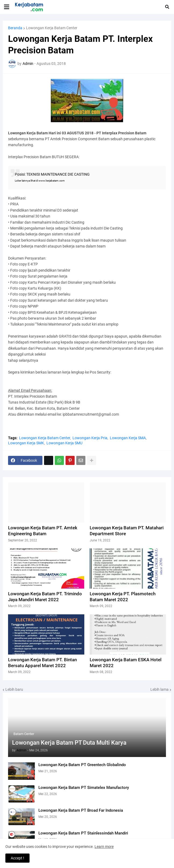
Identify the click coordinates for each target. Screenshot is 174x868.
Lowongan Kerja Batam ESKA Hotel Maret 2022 (126, 663)
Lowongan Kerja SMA (128, 438)
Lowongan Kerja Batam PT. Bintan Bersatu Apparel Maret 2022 (42, 663)
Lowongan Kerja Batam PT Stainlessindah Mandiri (83, 833)
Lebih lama (160, 689)
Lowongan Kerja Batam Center (52, 28)
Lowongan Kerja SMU (64, 443)
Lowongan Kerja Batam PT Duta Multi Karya (69, 743)
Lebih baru (14, 689)
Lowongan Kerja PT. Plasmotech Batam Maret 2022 (123, 597)
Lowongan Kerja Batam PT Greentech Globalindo (82, 765)
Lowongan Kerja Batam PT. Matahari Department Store (127, 531)
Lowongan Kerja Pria (90, 438)
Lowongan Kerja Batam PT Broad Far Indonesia (81, 810)
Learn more (104, 847)
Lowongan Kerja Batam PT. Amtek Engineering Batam (43, 531)
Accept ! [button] (17, 858)
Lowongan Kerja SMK (26, 443)
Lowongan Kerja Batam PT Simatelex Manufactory (84, 788)
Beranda (15, 28)
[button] (7, 7)
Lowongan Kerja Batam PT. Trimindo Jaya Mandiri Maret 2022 (45, 597)
